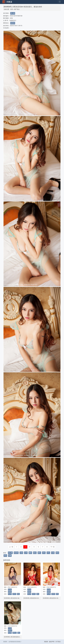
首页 (12, 9)
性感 (53, 553)
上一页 (11, 547)
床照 (5, 556)
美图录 (46, 642)
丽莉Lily (10, 630)
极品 (35, 553)
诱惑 (57, 553)
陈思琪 (13, 23)
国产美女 (17, 9)
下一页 (52, 547)
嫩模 (30, 553)
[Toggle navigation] (60, 2)
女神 (26, 553)
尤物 (21, 553)
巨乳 (48, 553)
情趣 (10, 556)
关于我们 (58, 642)
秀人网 (13, 13)
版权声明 (52, 642)
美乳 (44, 553)
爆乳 (39, 553)
